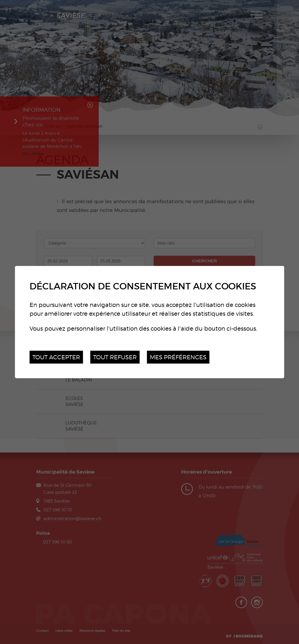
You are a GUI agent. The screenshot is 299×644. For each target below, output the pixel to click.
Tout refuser (115, 357)
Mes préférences (178, 357)
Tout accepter (56, 357)
